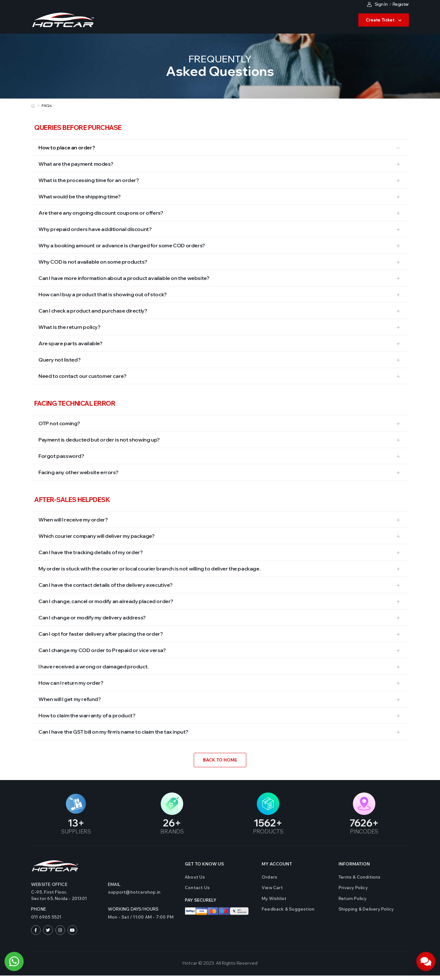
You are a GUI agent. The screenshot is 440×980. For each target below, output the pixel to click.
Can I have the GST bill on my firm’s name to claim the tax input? (113, 732)
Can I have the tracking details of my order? (90, 552)
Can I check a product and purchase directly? (93, 311)
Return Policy (353, 898)
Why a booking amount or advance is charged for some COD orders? (122, 245)
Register (401, 4)
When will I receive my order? (73, 520)
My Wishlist (274, 898)
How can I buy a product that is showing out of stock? (103, 294)
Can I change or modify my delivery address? (92, 617)
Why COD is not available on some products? (93, 262)
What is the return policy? (69, 327)
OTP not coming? (59, 423)
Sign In (377, 4)
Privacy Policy (353, 888)
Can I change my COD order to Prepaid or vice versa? (102, 650)
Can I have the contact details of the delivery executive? (105, 585)
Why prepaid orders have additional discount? (95, 229)
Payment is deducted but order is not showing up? (99, 440)
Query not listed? (59, 360)
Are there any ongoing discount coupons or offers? (101, 213)
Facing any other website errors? (78, 472)
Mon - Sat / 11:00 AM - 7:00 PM (141, 917)
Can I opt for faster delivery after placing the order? (101, 634)
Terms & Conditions (360, 877)
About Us (195, 877)
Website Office (49, 884)
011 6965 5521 (46, 917)
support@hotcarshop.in (134, 892)
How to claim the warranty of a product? (87, 715)
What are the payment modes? (76, 164)
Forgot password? (61, 456)
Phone (39, 909)
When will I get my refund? (70, 699)
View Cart (272, 888)
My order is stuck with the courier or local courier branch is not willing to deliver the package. (149, 569)
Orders (269, 877)
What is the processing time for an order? (89, 180)
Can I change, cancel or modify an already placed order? (106, 601)
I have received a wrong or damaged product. (94, 666)
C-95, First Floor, (66, 896)
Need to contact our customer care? (82, 376)
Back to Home (220, 760)
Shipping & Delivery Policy (366, 909)
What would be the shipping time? (79, 196)
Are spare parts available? (70, 343)
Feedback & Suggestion (288, 909)
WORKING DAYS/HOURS (133, 909)
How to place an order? (67, 147)
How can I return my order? (71, 683)
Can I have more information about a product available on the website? (124, 278)
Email (114, 884)
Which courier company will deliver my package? (97, 536)
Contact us (197, 888)
